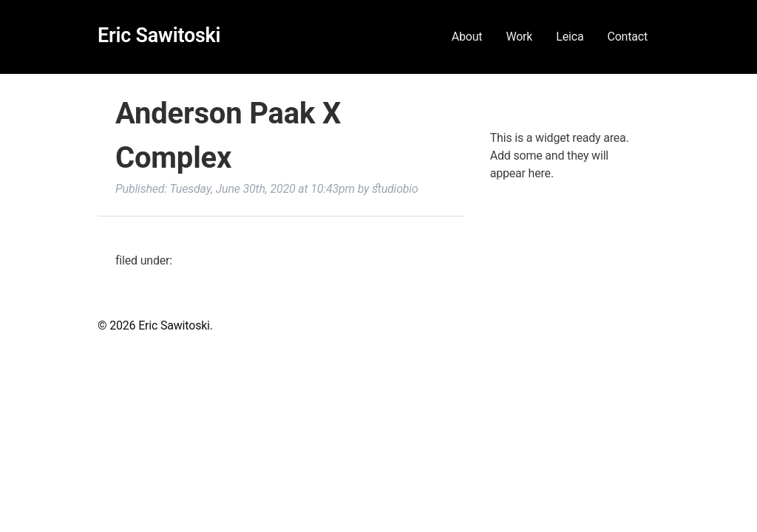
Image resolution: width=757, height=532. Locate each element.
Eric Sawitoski (159, 35)
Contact (627, 37)
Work (519, 37)
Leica (570, 37)
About (467, 37)
